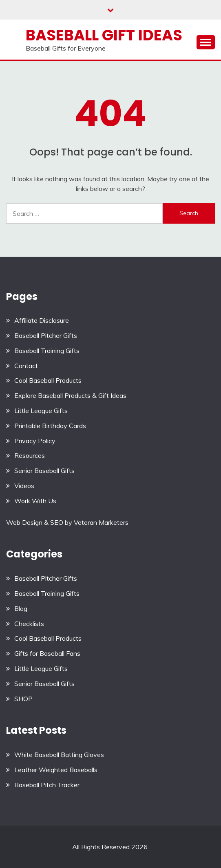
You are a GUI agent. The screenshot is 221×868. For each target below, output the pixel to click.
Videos (24, 486)
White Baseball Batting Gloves (59, 755)
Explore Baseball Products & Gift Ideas (70, 395)
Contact (26, 366)
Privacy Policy (35, 441)
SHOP (23, 699)
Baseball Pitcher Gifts (46, 335)
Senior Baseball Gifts (44, 471)
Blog (21, 608)
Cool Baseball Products (48, 380)
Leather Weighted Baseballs (56, 770)
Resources (30, 455)
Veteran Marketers (101, 522)
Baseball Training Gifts (47, 351)
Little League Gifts (41, 411)
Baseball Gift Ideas (104, 35)
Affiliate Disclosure (42, 320)
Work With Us (35, 501)
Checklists (29, 624)
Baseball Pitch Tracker (47, 785)
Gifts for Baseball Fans (47, 653)
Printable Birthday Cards (50, 426)
